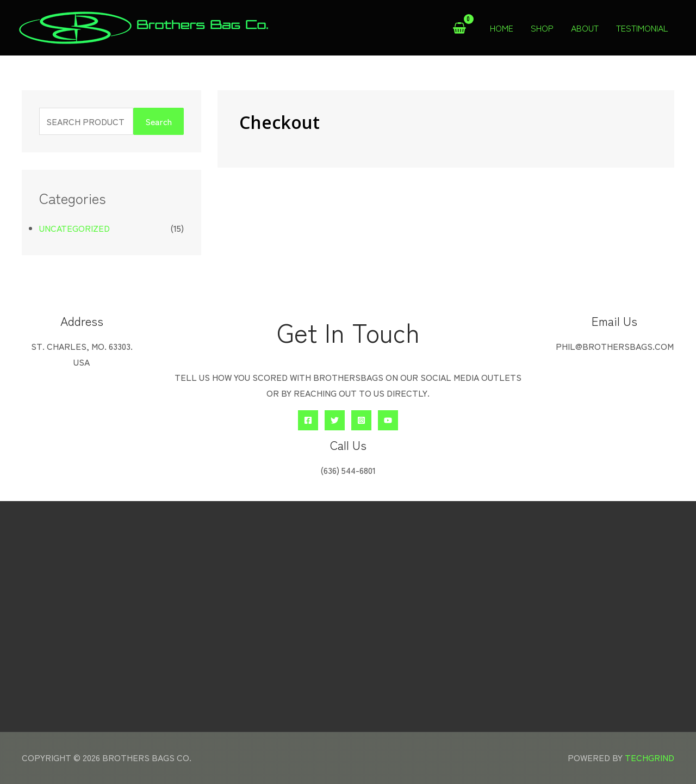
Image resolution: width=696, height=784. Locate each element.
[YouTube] (388, 420)
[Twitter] (335, 420)
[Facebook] (308, 420)
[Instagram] (361, 420)
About (585, 28)
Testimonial (642, 28)
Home (502, 28)
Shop (542, 28)
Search (159, 121)
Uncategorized (74, 228)
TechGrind (650, 757)
